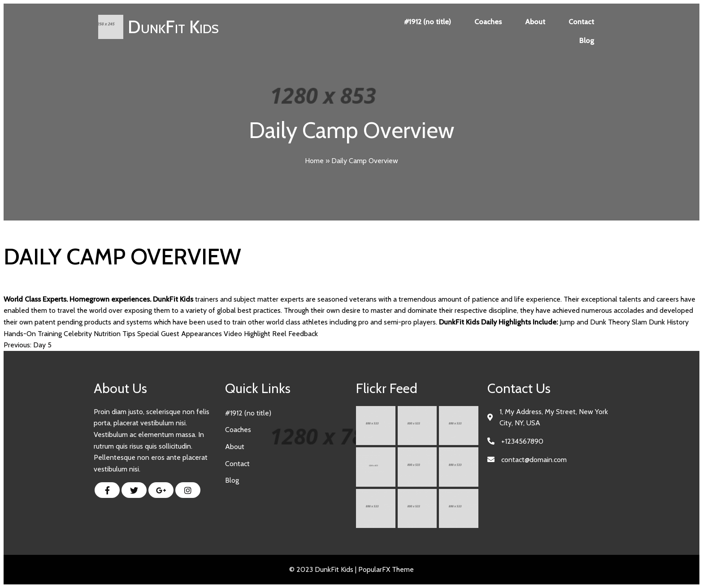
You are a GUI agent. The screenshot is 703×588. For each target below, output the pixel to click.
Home (314, 161)
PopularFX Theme (386, 569)
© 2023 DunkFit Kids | (324, 569)
